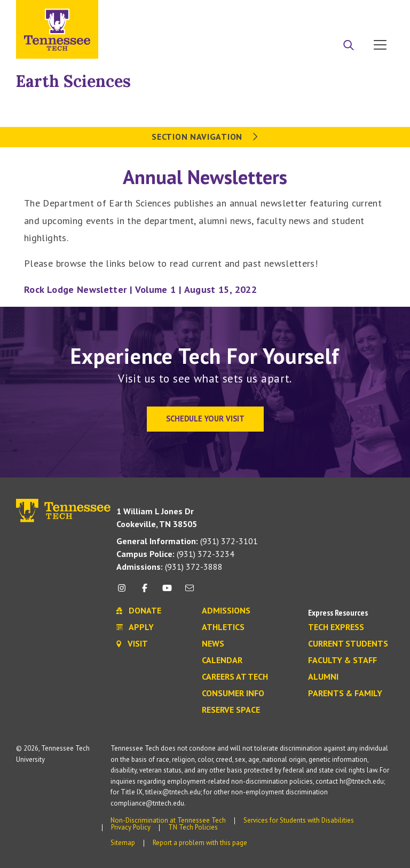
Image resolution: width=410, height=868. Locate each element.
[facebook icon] (144, 592)
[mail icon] (190, 592)
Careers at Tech (235, 677)
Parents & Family (345, 694)
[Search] (349, 46)
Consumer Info (233, 694)
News (213, 644)
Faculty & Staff (342, 660)
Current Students (348, 644)
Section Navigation (205, 137)
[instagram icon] (125, 592)
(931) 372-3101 (187, 541)
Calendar (222, 660)
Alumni (323, 677)
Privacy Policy (131, 827)
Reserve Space (231, 710)
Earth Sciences (73, 81)
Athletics (223, 627)
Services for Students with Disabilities (299, 820)
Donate (337, 12)
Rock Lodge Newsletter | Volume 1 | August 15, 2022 (140, 289)
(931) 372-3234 (175, 554)
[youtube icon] (167, 592)
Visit (377, 12)
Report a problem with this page (200, 843)
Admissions (226, 611)
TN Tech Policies (193, 827)
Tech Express (336, 627)
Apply (296, 12)
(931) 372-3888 (169, 567)
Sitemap (123, 843)
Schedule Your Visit (205, 419)
